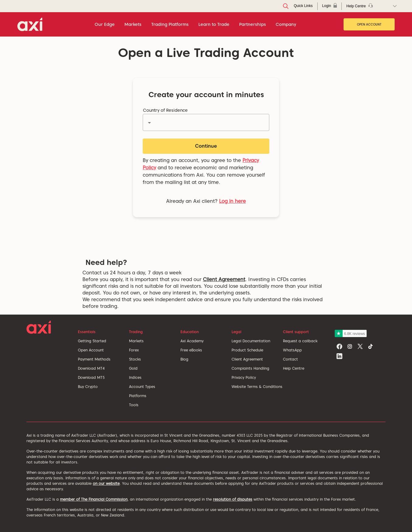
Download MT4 (91, 368)
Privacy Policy (244, 377)
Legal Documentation (251, 341)
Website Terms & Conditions (257, 387)
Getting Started (92, 341)
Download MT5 (91, 377)
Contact (290, 359)
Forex (134, 350)
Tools (134, 405)
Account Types (142, 387)
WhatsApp (292, 350)
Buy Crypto (88, 387)
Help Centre (294, 368)
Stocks (135, 359)
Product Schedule (247, 350)
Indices (135, 377)
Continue (206, 146)
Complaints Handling (250, 368)
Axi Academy (192, 341)
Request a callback (300, 341)
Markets (136, 341)
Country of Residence (165, 110)
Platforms (138, 396)
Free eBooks (191, 350)
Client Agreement (224, 279)
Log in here (232, 201)
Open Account (369, 24)
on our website (106, 483)
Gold (133, 368)
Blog (184, 359)
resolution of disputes (233, 499)
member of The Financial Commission (94, 499)
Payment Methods (94, 359)
